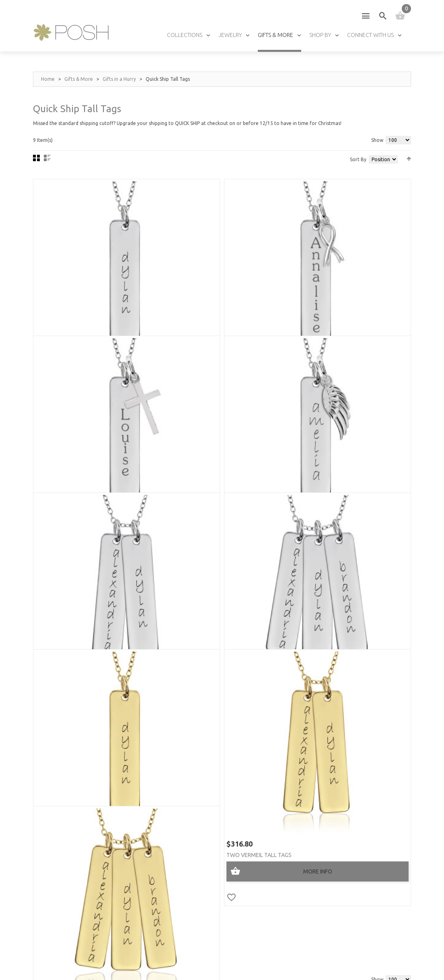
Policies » (45, 895)
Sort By (358, 159)
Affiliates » (209, 792)
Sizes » (301, 747)
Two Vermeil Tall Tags (208, 606)
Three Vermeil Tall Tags (340, 606)
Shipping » (45, 883)
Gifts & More (79, 79)
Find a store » (213, 770)
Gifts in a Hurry (119, 79)
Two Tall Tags (196, 453)
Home (48, 79)
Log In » (42, 872)
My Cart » (45, 850)
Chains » (303, 770)
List (47, 158)
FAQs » (301, 792)
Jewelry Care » (312, 736)
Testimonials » (214, 747)
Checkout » (47, 861)
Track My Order (54, 906)
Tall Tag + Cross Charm (339, 300)
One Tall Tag (64, 300)
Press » (204, 759)
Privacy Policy (135, 960)
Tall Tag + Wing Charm (77, 453)
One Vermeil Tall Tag (75, 606)
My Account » (50, 838)
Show (377, 140)
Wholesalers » (214, 781)
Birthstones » (311, 759)
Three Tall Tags (328, 453)
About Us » (209, 736)
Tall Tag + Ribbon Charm (210, 300)
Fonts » (303, 781)
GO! (377, 843)
